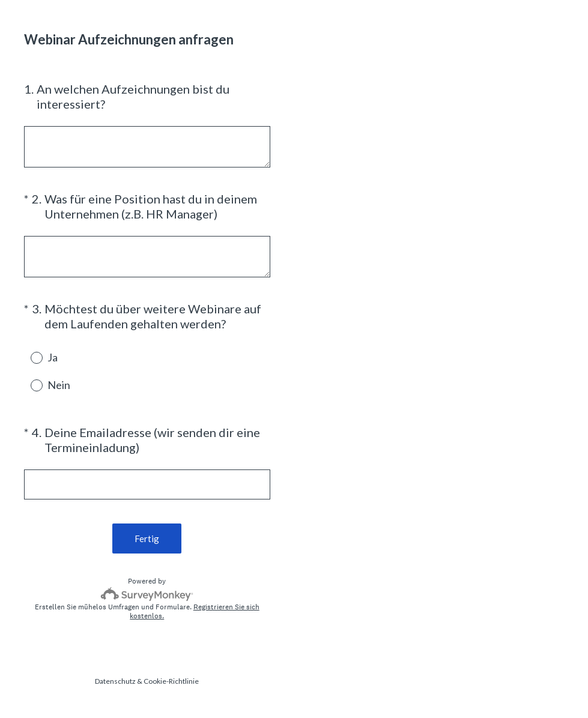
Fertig (147, 538)
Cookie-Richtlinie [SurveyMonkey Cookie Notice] (171, 681)
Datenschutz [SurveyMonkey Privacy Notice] (115, 681)
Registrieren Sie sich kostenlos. (195, 611)
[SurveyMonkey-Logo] (147, 594)
